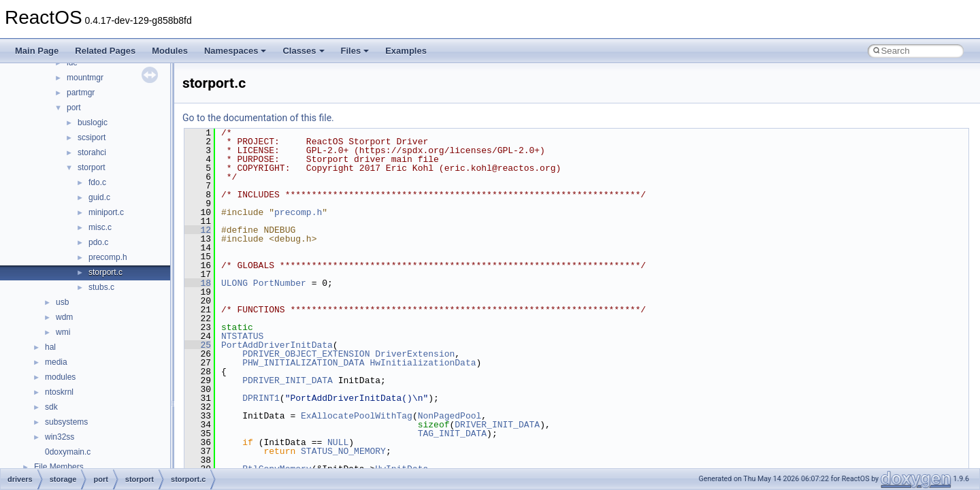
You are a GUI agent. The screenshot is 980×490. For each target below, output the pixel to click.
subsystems (66, 422)
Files (355, 51)
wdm (64, 317)
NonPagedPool (450, 416)
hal (50, 347)
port (74, 108)
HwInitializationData (423, 363)
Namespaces (235, 51)
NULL (338, 442)
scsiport (92, 137)
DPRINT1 (261, 398)
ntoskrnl (59, 392)
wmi (63, 332)
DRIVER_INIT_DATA (497, 425)
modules (60, 377)
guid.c (99, 197)
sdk (51, 407)
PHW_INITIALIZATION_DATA (303, 363)
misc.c (100, 227)
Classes (303, 51)
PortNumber (280, 283)
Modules (170, 51)
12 (198, 230)
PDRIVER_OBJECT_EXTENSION (306, 354)
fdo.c (97, 182)
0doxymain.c (68, 452)
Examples (406, 51)
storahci (92, 152)
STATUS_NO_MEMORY (343, 451)
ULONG (234, 283)
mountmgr (85, 78)
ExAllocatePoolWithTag (357, 416)
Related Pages (105, 51)
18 (198, 283)
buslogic (93, 122)
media (56, 362)
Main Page (37, 51)
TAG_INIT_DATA (452, 434)
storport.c (105, 272)
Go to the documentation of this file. (258, 118)
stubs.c (101, 287)
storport (92, 167)
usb (62, 302)
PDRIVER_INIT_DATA (288, 380)
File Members (59, 467)
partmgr (81, 93)
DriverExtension (415, 354)
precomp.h (108, 257)
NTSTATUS (242, 336)
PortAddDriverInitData (277, 345)
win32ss (60, 437)
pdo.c (98, 242)
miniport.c (106, 212)
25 (198, 345)
